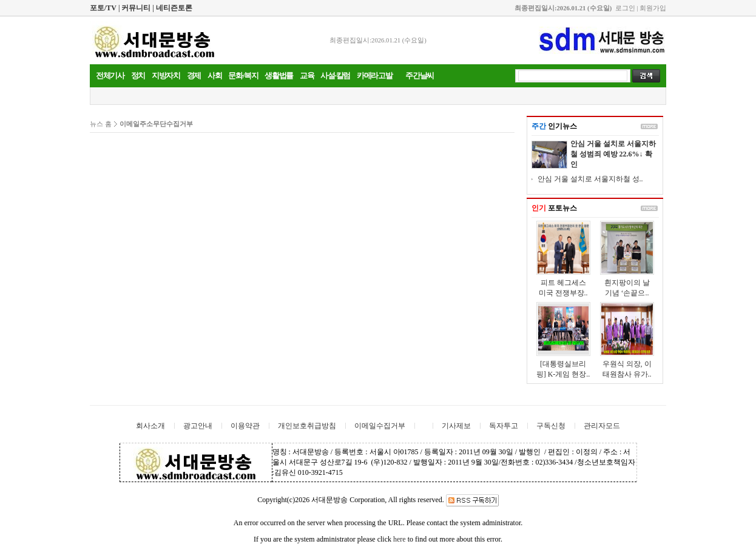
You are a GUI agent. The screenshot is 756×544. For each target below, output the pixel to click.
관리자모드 (602, 426)
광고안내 (198, 426)
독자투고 (504, 426)
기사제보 (456, 426)
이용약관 (245, 426)
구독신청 (551, 426)
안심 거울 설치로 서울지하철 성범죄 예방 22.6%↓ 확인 (613, 154)
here (400, 539)
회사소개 (150, 426)
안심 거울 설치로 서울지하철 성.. (590, 179)
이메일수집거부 (380, 426)
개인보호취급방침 (307, 426)
